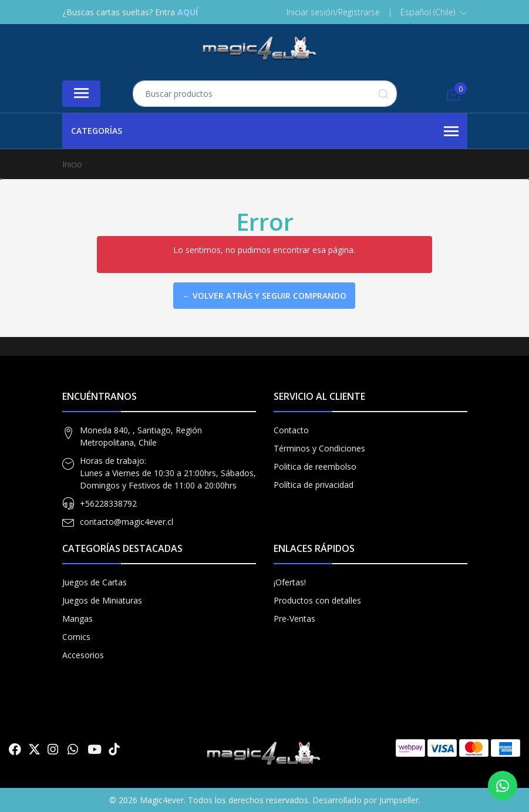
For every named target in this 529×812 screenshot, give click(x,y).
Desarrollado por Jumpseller (365, 800)
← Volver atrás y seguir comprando (264, 296)
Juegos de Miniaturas (102, 600)
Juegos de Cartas (95, 582)
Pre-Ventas (294, 619)
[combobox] (265, 94)
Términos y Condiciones (319, 448)
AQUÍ (188, 12)
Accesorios (83, 655)
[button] (434, 12)
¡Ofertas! (290, 582)
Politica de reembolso (315, 466)
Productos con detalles (317, 600)
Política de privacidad (314, 485)
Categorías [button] (265, 132)
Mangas (78, 619)
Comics (76, 637)
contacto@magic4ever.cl (127, 522)
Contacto (291, 430)
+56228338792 (108, 503)
